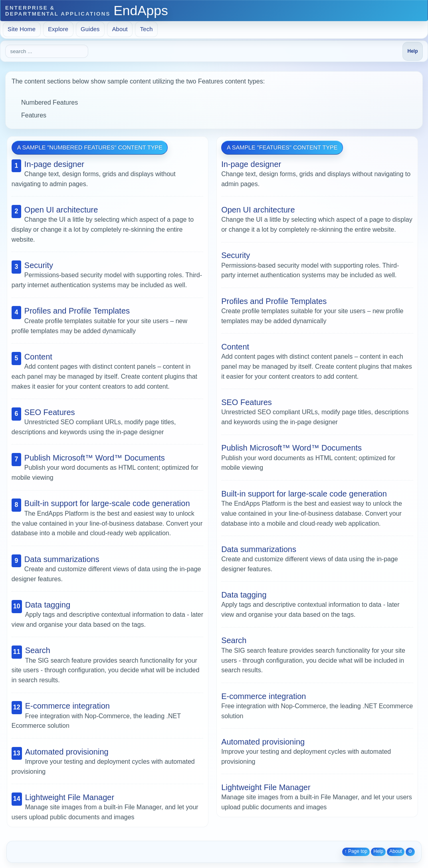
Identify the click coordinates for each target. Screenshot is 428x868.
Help (378, 851)
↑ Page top (356, 851)
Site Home (22, 29)
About (120, 29)
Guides (90, 29)
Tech (147, 29)
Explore (58, 29)
